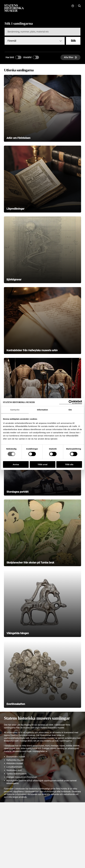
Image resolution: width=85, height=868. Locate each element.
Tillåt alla (69, 464)
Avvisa (16, 464)
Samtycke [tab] (15, 410)
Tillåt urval (43, 464)
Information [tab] (42, 410)
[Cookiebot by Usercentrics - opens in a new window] (71, 402)
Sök (73, 41)
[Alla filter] (70, 57)
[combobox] (35, 41)
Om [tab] (70, 410)
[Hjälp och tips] (73, 6)
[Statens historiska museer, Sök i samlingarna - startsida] (14, 8)
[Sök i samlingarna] (79, 6)
